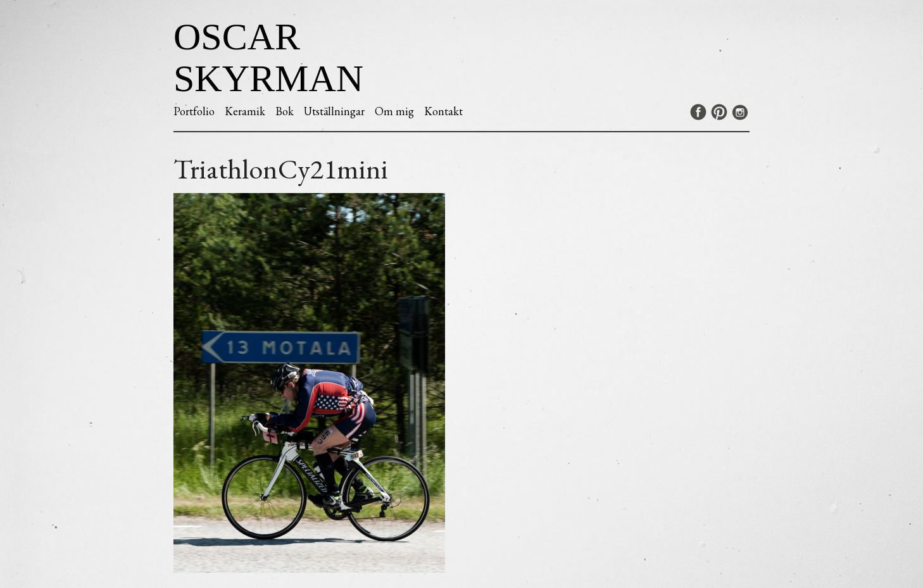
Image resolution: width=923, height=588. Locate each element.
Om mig (394, 111)
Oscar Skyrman (268, 58)
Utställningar (334, 111)
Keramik (245, 111)
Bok (285, 111)
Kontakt (443, 111)
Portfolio (194, 111)
